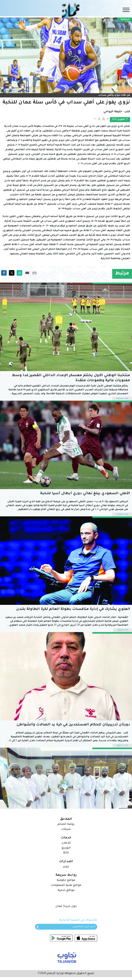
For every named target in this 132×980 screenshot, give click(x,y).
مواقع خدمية (66, 891)
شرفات (66, 829)
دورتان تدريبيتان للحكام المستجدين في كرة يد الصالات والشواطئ (73, 725)
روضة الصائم (66, 824)
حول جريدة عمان (66, 906)
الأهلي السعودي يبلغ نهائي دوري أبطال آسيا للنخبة (85, 494)
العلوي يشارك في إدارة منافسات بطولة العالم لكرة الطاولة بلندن (73, 609)
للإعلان (66, 843)
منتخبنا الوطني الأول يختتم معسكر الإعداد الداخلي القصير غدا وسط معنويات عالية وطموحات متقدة (71, 378)
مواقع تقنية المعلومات (66, 885)
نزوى (66, 867)
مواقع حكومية (66, 880)
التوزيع (66, 848)
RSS (66, 853)
